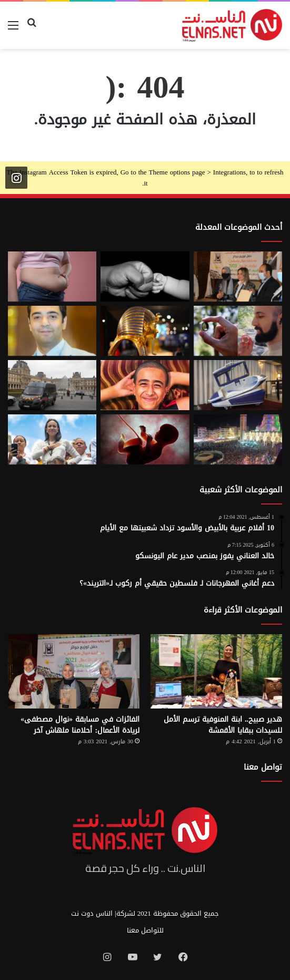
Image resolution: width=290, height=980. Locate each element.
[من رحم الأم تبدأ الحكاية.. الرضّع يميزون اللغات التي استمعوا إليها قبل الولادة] (145, 439)
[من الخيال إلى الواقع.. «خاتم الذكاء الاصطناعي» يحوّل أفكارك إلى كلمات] (238, 331)
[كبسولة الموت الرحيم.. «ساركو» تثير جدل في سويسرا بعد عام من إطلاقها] (238, 385)
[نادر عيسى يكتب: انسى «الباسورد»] (52, 331)
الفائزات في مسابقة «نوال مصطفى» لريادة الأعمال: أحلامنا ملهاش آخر (80, 725)
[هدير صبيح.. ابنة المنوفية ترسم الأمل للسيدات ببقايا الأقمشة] (216, 671)
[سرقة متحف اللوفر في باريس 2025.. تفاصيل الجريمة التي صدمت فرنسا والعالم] (52, 385)
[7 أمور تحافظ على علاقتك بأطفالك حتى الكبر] (145, 276)
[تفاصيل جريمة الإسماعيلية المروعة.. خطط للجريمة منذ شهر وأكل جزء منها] (145, 385)
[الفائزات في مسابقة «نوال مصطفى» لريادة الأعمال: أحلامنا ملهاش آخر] (74, 671)
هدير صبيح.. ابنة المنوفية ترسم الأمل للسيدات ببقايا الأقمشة (223, 725)
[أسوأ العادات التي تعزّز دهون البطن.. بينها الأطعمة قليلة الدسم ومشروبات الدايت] (52, 276)
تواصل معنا (263, 767)
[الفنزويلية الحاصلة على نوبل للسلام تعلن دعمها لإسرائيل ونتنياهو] (52, 439)
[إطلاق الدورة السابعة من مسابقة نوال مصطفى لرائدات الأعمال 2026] (238, 276)
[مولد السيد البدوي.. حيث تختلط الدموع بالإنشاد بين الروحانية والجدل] (238, 439)
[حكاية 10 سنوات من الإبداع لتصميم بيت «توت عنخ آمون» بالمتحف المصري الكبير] (145, 331)
